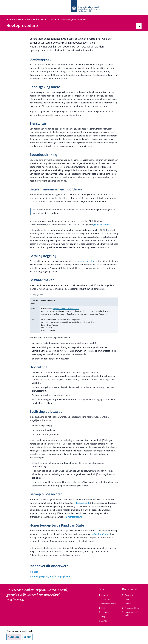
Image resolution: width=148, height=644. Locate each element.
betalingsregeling (86, 261)
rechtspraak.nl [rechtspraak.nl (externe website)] (74, 517)
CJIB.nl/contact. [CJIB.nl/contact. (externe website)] (102, 225)
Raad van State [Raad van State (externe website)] (100, 534)
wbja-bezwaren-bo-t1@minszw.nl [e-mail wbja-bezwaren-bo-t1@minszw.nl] (65, 309)
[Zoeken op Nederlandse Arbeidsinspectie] (139, 26)
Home (11, 19)
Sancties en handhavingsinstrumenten (68, 19)
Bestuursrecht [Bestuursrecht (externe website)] (81, 503)
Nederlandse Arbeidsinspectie (32, 19)
